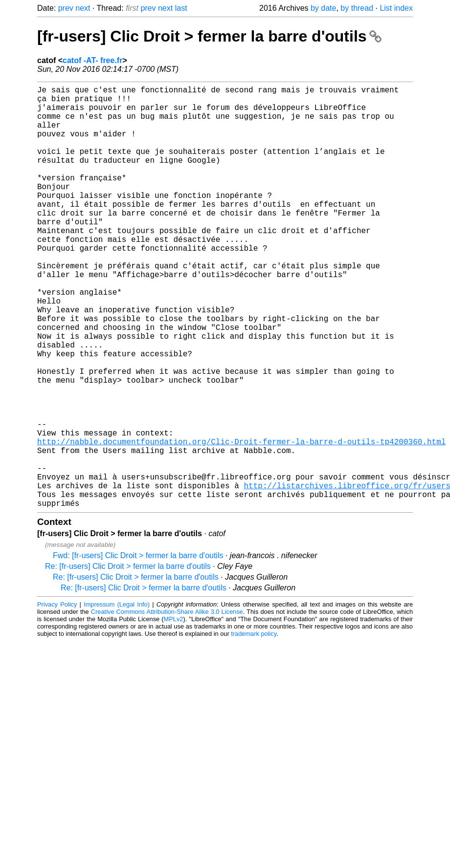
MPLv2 (174, 713)
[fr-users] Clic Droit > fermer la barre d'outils (209, 36)
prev (66, 8)
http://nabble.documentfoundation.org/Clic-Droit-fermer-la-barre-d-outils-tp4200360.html (241, 521)
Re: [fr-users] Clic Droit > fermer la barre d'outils (128, 660)
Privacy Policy (57, 698)
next (83, 8)
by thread (357, 8)
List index (396, 8)
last (181, 8)
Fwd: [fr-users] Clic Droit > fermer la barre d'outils (138, 649)
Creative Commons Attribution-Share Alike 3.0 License (167, 705)
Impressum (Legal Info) (117, 698)
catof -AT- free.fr (92, 60)
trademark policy (254, 727)
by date (323, 8)
